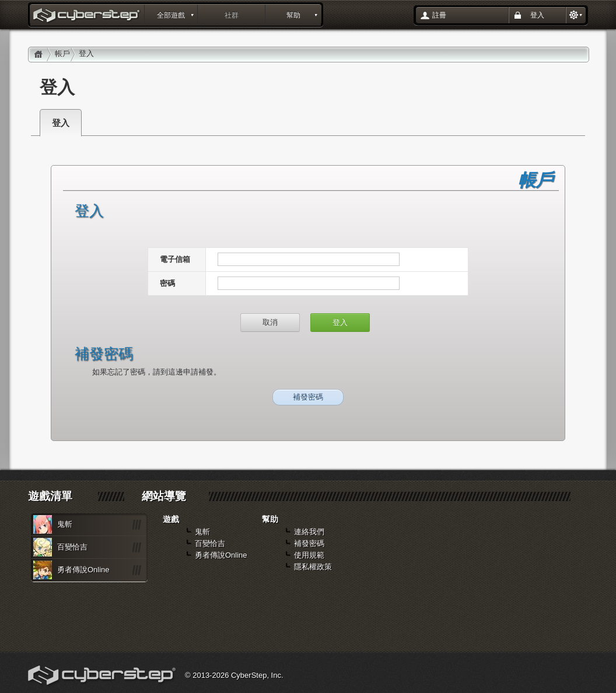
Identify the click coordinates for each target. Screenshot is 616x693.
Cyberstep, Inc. (103, 677)
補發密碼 (308, 397)
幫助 (293, 15)
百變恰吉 (72, 547)
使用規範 (309, 555)
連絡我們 (309, 532)
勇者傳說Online (83, 570)
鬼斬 (65, 524)
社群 (232, 15)
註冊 (439, 15)
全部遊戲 (171, 15)
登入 (537, 15)
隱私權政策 (313, 567)
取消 (270, 322)
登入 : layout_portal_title (87, 16)
